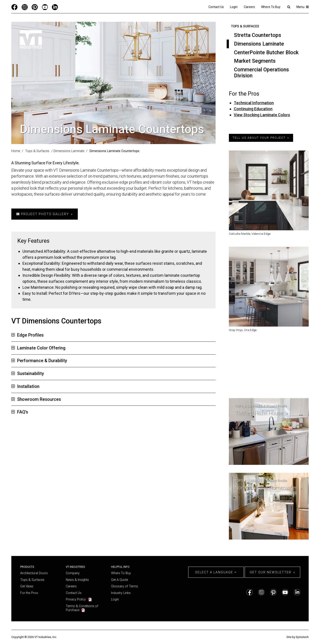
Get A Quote (120, 580)
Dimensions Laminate (259, 44)
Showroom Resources (36, 399)
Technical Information (254, 103)
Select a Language (216, 572)
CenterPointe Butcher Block (266, 52)
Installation (25, 386)
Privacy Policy (76, 599)
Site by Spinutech (298, 637)
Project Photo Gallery (43, 214)
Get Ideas (27, 586)
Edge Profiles (27, 335)
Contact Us (216, 7)
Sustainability (28, 374)
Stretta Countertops (258, 35)
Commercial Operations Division (261, 73)
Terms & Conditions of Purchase (82, 608)
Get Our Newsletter (271, 572)
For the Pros (29, 593)
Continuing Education (253, 109)
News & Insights (77, 580)
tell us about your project (259, 138)
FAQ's (20, 412)
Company (73, 573)
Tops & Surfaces (245, 26)
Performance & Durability (39, 361)
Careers (249, 7)
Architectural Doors (34, 573)
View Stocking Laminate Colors (262, 115)
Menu (303, 7)
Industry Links (121, 593)
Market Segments (255, 61)
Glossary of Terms (125, 586)
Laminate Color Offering (38, 348)
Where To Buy (271, 7)
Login (234, 7)
